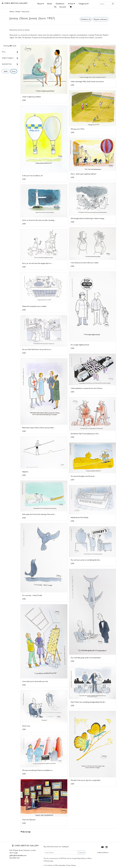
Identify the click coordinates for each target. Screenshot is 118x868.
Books (50, 3)
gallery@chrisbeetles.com (18, 855)
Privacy (68, 865)
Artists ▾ (71, 3)
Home (12, 11)
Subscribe (82, 852)
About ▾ (40, 3)
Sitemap (73, 865)
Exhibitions (60, 3)
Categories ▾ (83, 3)
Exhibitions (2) (86, 19)
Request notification (101, 19)
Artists (18, 11)
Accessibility (62, 865)
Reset (14, 71)
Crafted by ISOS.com (103, 852)
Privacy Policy (81, 858)
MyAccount (60, 7)
